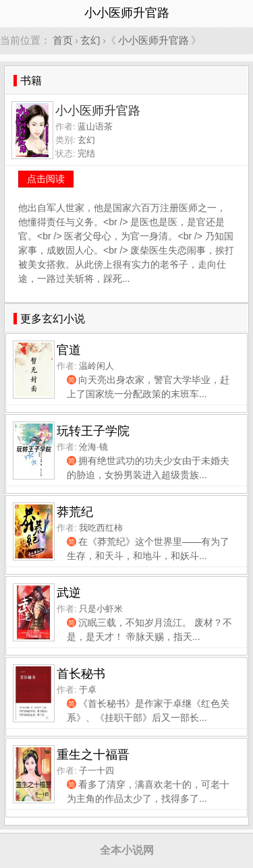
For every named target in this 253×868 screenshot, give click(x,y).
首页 (63, 40)
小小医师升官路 (153, 40)
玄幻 (90, 40)
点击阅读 (46, 179)
